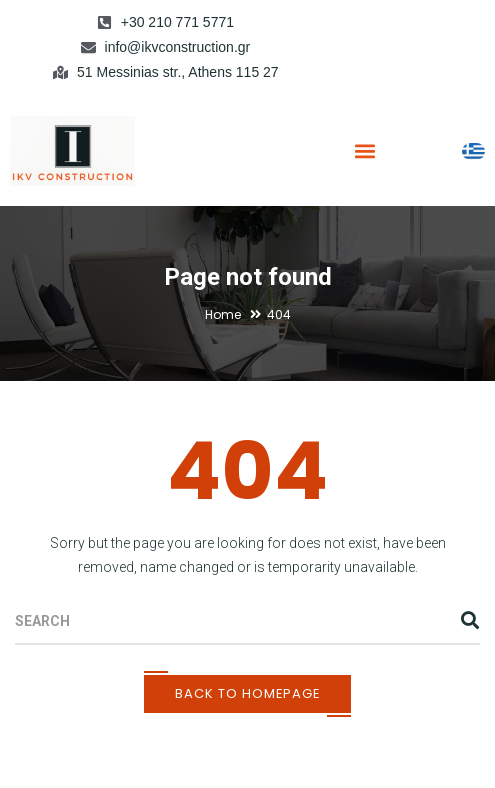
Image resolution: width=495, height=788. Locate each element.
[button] (364, 150)
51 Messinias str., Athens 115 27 (178, 72)
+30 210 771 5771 (177, 22)
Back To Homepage (247, 693)
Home (223, 314)
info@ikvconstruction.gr (178, 47)
